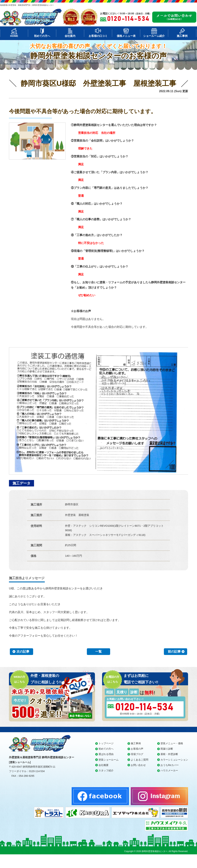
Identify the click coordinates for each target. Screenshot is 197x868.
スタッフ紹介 (106, 770)
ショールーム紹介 (154, 36)
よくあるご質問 (140, 760)
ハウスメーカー (169, 770)
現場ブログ (137, 754)
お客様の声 (137, 749)
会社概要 (104, 765)
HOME (14, 36)
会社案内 (70, 36)
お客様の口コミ (98, 36)
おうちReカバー (170, 765)
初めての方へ (42, 36)
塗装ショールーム (109, 760)
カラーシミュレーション (174, 760)
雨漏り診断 (167, 749)
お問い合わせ (138, 765)
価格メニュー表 (126, 36)
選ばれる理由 (106, 754)
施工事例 (182, 36)
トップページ (106, 743)
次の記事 (23, 652)
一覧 (98, 652)
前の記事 (174, 652)
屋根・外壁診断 (169, 754)
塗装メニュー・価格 (172, 743)
